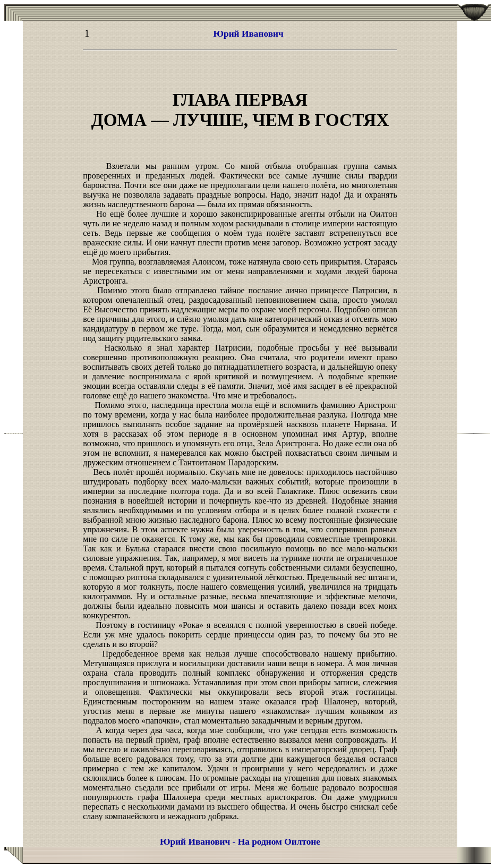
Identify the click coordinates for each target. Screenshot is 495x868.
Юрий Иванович (248, 34)
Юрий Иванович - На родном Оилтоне (240, 842)
